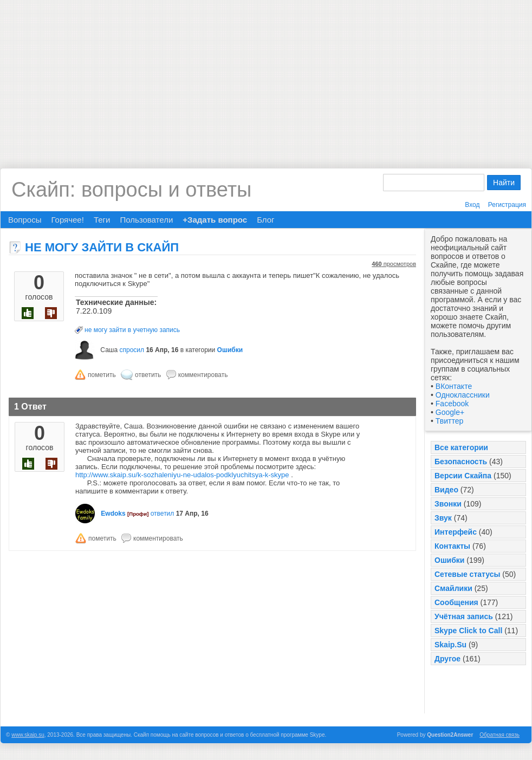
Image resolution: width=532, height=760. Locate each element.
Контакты (452, 546)
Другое (447, 659)
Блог (265, 220)
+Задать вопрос (215, 220)
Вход (472, 205)
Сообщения (456, 602)
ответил (163, 514)
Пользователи (146, 220)
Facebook (452, 404)
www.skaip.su (28, 735)
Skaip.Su (450, 645)
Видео (446, 490)
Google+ (450, 412)
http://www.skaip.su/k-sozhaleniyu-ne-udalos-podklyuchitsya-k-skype (182, 475)
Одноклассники (463, 395)
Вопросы (25, 220)
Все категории (461, 447)
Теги (102, 220)
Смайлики (453, 588)
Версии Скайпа (463, 476)
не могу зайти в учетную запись (132, 330)
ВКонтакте (454, 386)
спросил (132, 350)
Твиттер (449, 421)
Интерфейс (456, 532)
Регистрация (507, 205)
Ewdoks (113, 514)
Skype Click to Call (468, 631)
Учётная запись (464, 616)
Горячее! (67, 220)
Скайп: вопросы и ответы (131, 190)
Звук (443, 518)
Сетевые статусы (467, 574)
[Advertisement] (266, 76)
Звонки (448, 504)
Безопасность (461, 462)
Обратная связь (499, 735)
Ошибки (449, 560)
